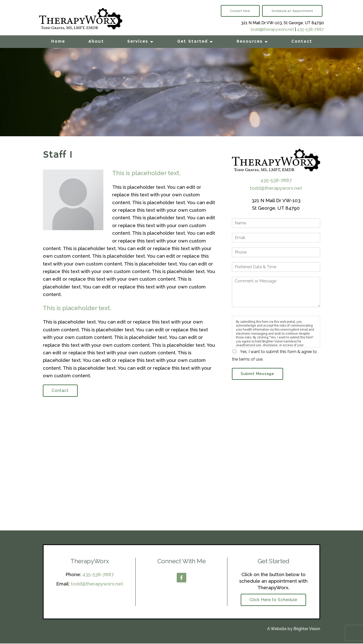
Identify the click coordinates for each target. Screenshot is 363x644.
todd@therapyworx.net (272, 29)
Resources (250, 41)
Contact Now (240, 11)
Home (58, 41)
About (96, 41)
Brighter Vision (307, 629)
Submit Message (258, 374)
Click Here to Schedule (273, 600)
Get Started (192, 41)
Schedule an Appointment (292, 11)
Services (138, 41)
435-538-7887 (310, 29)
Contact (302, 41)
